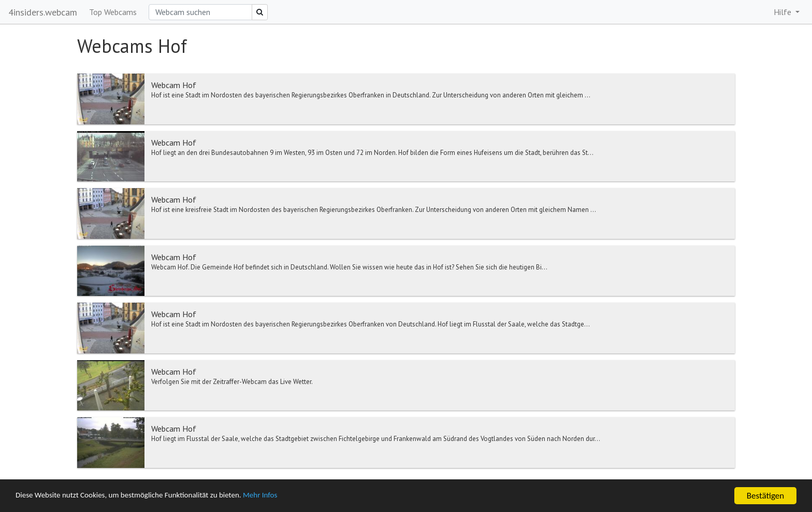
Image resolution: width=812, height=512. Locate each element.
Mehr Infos (293, 496)
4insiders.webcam (43, 12)
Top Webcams (113, 12)
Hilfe (784, 12)
